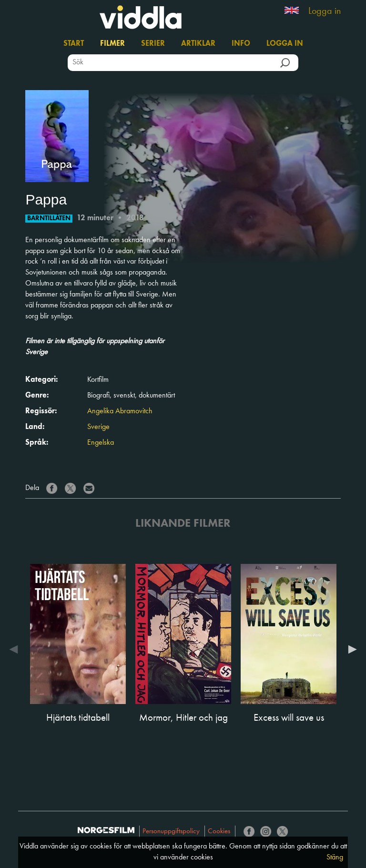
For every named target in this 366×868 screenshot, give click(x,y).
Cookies (219, 832)
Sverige (98, 427)
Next (350, 649)
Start (74, 44)
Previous (16, 649)
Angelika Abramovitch (120, 411)
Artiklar (198, 44)
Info (241, 44)
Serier (153, 44)
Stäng (335, 858)
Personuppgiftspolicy (171, 832)
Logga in (325, 11)
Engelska (101, 443)
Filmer (112, 44)
